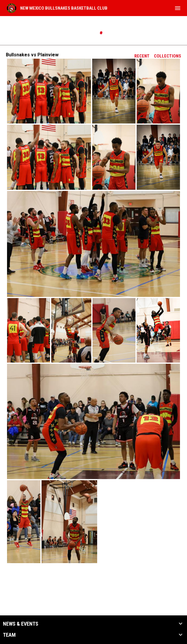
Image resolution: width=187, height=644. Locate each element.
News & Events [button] (21, 624)
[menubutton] (178, 8)
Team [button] (9, 635)
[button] (49, 91)
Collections (168, 56)
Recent (142, 56)
